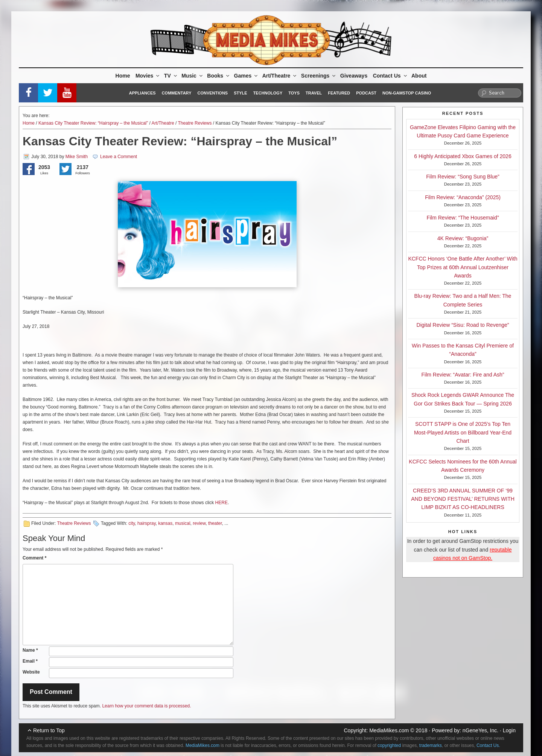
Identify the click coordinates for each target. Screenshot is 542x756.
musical (183, 523)
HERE (222, 503)
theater (215, 523)
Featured (339, 93)
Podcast (366, 93)
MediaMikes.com (389, 730)
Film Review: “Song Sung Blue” (463, 177)
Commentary (177, 93)
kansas (165, 523)
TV (171, 76)
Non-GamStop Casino (407, 93)
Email (30, 661)
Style (240, 93)
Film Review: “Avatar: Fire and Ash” (463, 375)
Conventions (212, 93)
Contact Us (391, 76)
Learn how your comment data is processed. (146, 706)
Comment (34, 558)
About (419, 76)
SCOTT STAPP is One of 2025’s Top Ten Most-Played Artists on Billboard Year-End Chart (463, 432)
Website (31, 672)
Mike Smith (77, 157)
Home (123, 76)
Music (193, 76)
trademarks (431, 745)
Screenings (319, 76)
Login (509, 730)
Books (219, 76)
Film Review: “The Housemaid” (463, 218)
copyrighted (389, 745)
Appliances (142, 93)
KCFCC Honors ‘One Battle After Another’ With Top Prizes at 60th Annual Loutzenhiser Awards (463, 267)
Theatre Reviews (195, 123)
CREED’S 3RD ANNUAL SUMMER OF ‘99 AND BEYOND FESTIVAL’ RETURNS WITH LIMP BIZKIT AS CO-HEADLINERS (463, 499)
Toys (294, 93)
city (132, 523)
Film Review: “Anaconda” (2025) (463, 197)
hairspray (146, 523)
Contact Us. (488, 745)
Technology (268, 93)
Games (247, 76)
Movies (148, 76)
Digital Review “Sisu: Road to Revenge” (463, 325)
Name (30, 650)
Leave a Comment (119, 157)
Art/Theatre (280, 76)
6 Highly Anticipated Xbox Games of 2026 (463, 156)
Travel (314, 93)
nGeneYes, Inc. (480, 730)
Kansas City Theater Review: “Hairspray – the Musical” (93, 123)
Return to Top (49, 730)
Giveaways (354, 76)
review (199, 523)
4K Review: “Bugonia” (463, 238)
